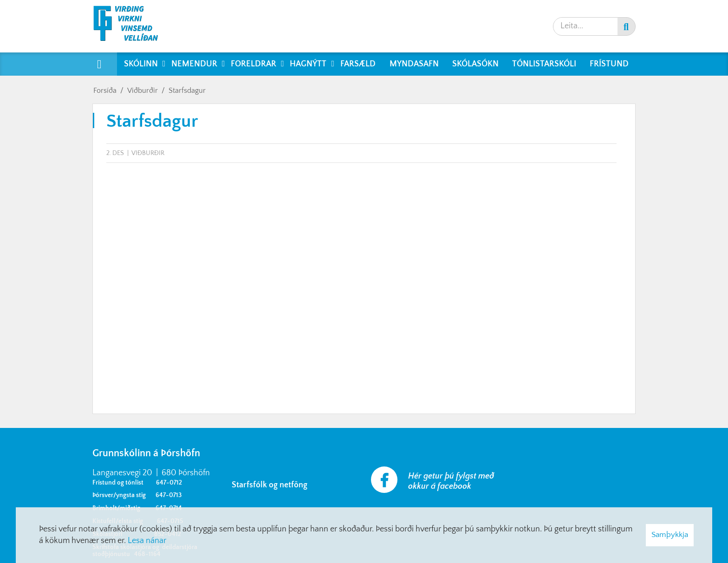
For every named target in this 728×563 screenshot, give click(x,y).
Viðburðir (143, 91)
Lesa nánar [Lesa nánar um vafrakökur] (147, 541)
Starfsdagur (187, 91)
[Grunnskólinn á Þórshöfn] (132, 26)
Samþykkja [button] (670, 535)
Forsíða (105, 91)
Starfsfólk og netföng (271, 485)
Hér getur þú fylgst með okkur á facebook (451, 481)
